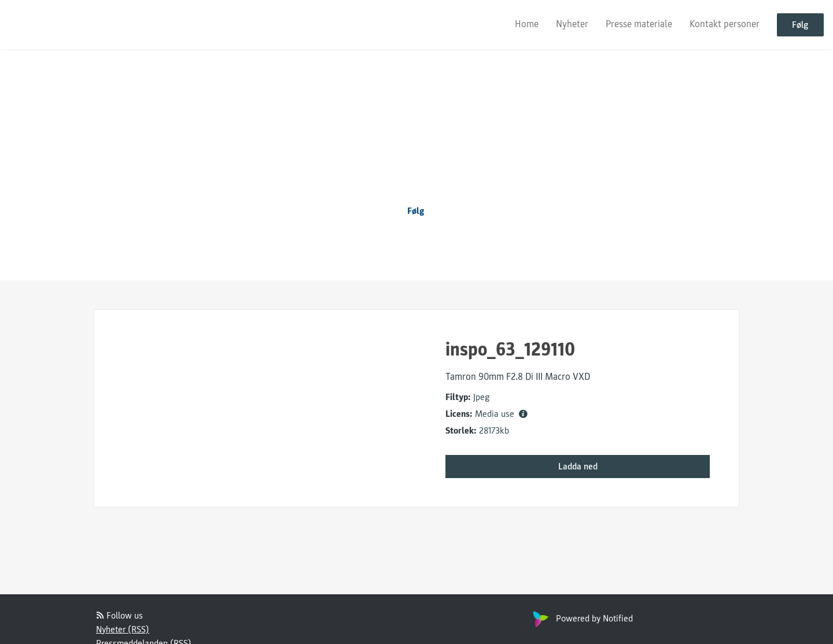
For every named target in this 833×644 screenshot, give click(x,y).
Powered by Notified (581, 619)
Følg (800, 25)
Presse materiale (639, 24)
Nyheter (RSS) (123, 630)
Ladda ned (578, 467)
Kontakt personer (725, 24)
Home (527, 24)
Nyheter (572, 24)
